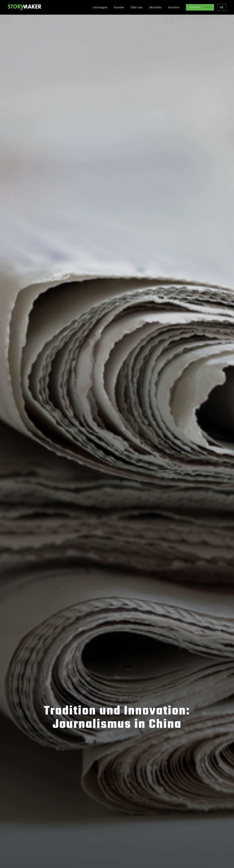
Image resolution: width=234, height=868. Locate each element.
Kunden (119, 7)
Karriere (174, 7)
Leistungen (100, 7)
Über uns (137, 7)
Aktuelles (156, 7)
